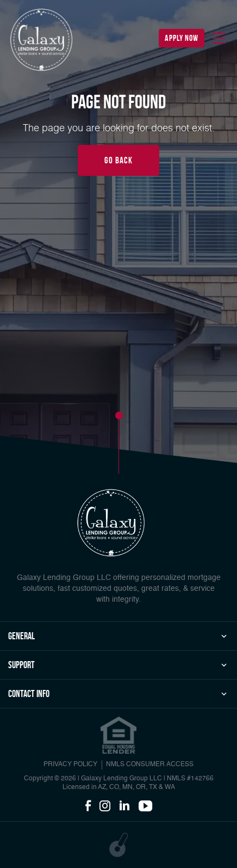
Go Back (118, 160)
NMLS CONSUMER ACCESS (150, 765)
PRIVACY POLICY (70, 765)
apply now (182, 38)
